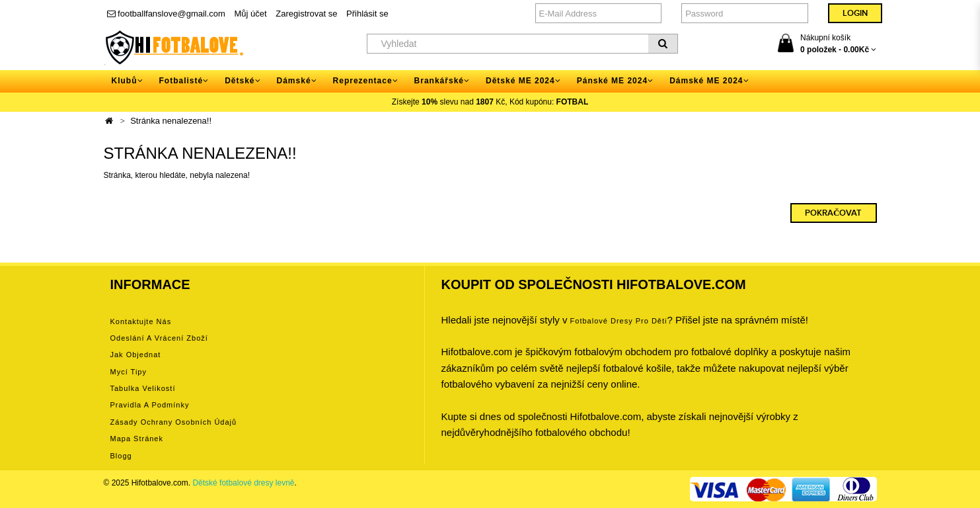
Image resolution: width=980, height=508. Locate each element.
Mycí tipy (129, 372)
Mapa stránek (137, 439)
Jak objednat (136, 355)
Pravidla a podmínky (150, 405)
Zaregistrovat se (306, 14)
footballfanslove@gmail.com (166, 14)
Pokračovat (833, 213)
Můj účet (251, 14)
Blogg (121, 456)
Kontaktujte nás (141, 321)
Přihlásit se (367, 14)
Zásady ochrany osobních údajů (174, 422)
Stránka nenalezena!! (171, 121)
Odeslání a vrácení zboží (159, 338)
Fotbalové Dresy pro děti (619, 321)
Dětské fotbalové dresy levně (243, 483)
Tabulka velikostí (143, 388)
